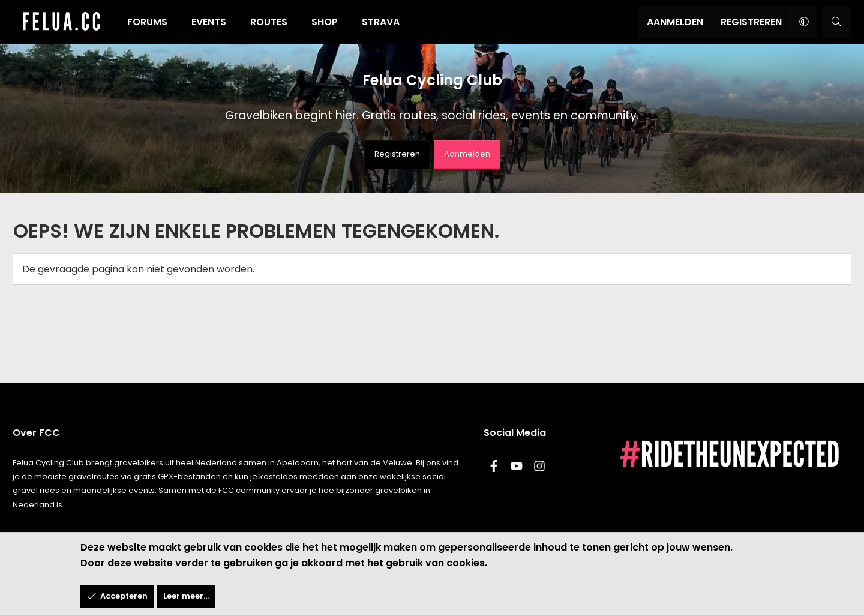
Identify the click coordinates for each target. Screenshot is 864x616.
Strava (385, 22)
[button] (798, 22)
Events (214, 22)
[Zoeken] (831, 22)
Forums (152, 22)
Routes (274, 22)
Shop (329, 22)
